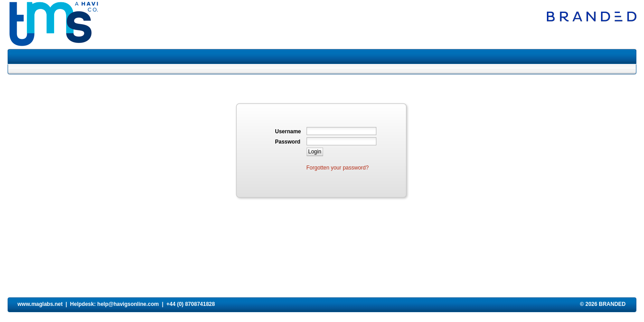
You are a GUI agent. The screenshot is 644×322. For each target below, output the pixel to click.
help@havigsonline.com (128, 304)
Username (288, 131)
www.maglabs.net (40, 304)
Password (288, 142)
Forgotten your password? (338, 168)
